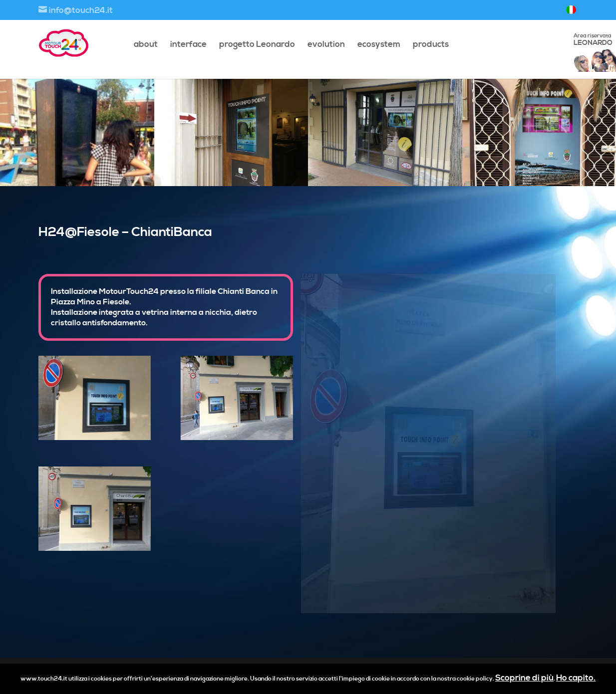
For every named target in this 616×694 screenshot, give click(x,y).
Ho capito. (576, 678)
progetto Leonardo (257, 44)
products (431, 44)
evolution (326, 44)
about (146, 44)
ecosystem (379, 44)
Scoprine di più (524, 678)
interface (188, 44)
